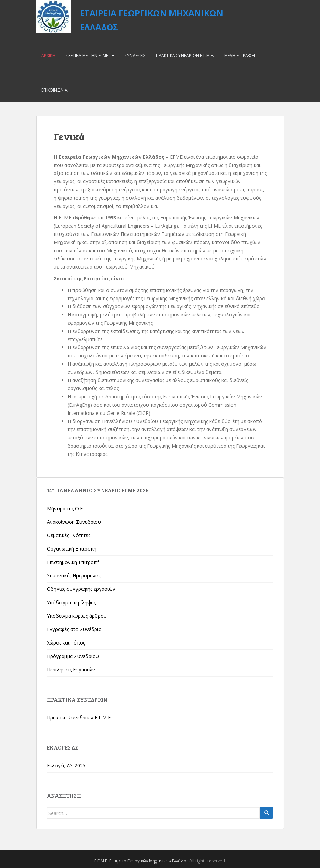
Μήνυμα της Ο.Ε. (65, 508)
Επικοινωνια (54, 90)
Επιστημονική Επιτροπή (73, 562)
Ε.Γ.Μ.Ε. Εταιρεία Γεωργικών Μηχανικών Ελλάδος (141, 861)
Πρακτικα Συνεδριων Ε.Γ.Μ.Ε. (185, 56)
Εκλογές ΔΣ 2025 (66, 766)
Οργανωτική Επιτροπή (72, 549)
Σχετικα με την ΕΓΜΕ (87, 56)
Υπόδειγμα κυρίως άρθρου (77, 616)
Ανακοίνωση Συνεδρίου (74, 522)
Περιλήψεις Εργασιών (71, 670)
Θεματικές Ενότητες (69, 535)
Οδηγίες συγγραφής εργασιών (81, 589)
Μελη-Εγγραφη (240, 56)
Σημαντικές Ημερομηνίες (74, 576)
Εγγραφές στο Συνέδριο (74, 629)
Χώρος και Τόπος (66, 643)
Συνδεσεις (135, 56)
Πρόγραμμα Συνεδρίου (73, 656)
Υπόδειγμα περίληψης (71, 602)
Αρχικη (48, 56)
